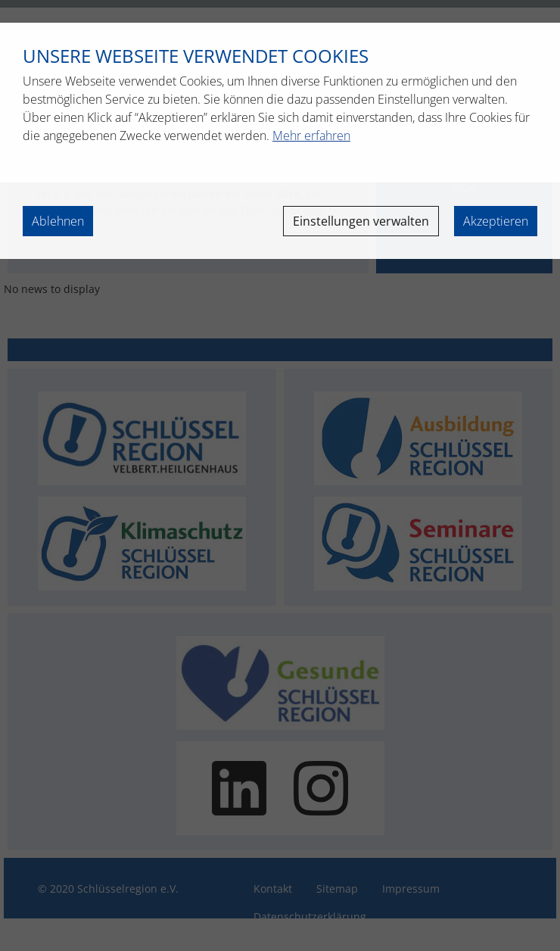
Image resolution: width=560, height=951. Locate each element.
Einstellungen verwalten (361, 221)
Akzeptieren (496, 221)
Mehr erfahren (311, 136)
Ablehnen (58, 221)
